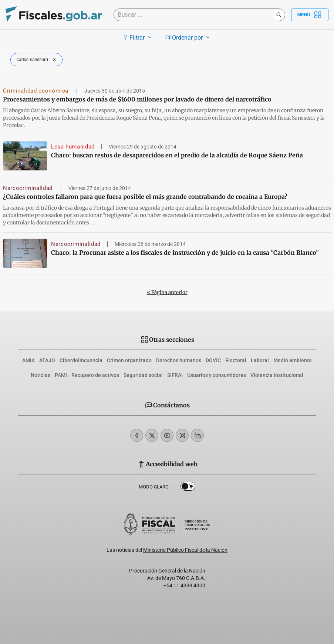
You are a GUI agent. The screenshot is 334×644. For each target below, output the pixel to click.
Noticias (41, 375)
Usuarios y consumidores (217, 375)
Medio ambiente (293, 360)
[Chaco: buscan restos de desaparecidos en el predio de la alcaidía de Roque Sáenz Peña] (25, 156)
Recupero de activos (95, 375)
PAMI (61, 375)
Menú (310, 15)
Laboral (260, 360)
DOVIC (213, 360)
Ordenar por (188, 37)
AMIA (28, 360)
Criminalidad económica (37, 91)
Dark (188, 488)
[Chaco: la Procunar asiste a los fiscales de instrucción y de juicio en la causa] (25, 253)
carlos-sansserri (37, 60)
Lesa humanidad (73, 147)
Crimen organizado (129, 360)
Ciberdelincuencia (81, 360)
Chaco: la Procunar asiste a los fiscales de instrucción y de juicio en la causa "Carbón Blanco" (185, 253)
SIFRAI (175, 375)
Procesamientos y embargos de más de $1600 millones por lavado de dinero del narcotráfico (137, 99)
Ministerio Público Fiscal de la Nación (185, 550)
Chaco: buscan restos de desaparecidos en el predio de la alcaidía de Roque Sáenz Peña (177, 155)
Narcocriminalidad (29, 188)
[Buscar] (195, 15)
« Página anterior (167, 292)
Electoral (236, 360)
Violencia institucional (277, 375)
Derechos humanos (179, 360)
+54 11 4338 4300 (184, 585)
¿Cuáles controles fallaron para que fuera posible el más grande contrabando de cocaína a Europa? (145, 197)
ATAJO (47, 360)
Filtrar (138, 37)
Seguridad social (143, 375)
